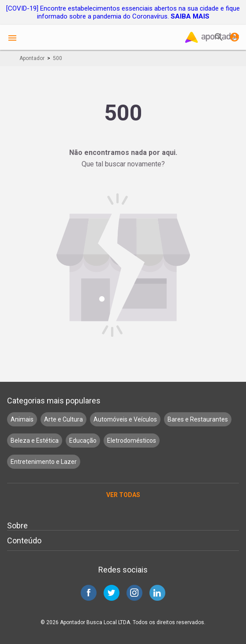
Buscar (219, 37)
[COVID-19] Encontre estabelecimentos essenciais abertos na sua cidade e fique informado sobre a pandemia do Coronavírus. (123, 12)
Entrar (235, 37)
